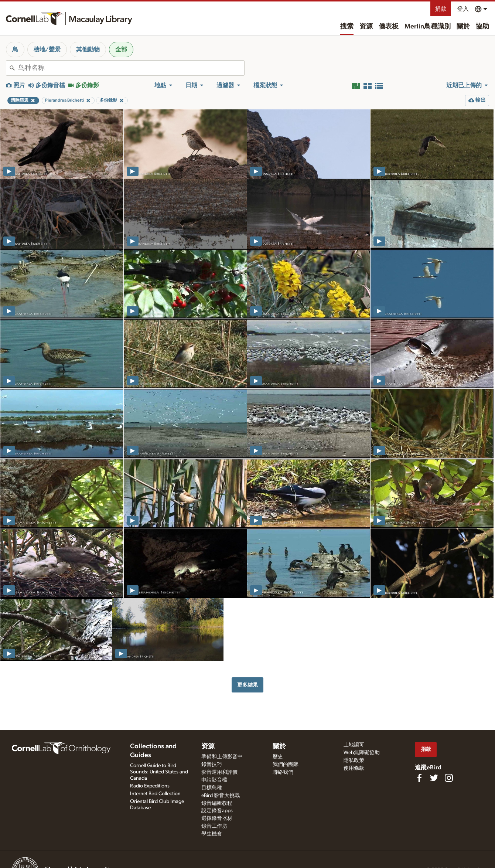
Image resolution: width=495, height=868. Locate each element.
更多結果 (247, 685)
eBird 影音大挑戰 (221, 796)
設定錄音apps (217, 811)
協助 (482, 27)
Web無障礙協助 (362, 753)
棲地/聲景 (47, 50)
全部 (121, 50)
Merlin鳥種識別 (428, 27)
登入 (463, 9)
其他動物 (88, 50)
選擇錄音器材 (217, 818)
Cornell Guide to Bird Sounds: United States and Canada (159, 772)
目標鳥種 (212, 788)
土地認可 (354, 745)
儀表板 (389, 27)
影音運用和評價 (219, 772)
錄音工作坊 (214, 826)
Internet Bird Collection (155, 794)
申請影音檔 (214, 780)
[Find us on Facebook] (419, 778)
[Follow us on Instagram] (449, 778)
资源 (366, 27)
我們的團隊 (286, 765)
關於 (463, 27)
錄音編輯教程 (217, 803)
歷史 (278, 757)
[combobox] (131, 68)
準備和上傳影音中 (222, 757)
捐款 (441, 9)
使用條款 (354, 768)
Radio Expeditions (150, 786)
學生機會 (212, 834)
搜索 (347, 27)
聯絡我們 (283, 772)
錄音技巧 (212, 765)
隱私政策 (354, 760)
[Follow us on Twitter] (434, 778)
